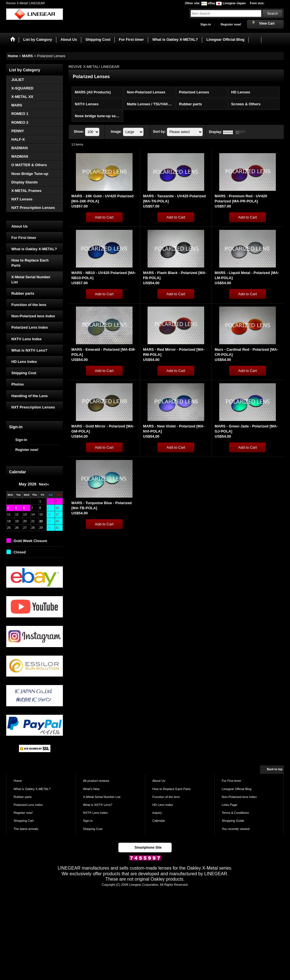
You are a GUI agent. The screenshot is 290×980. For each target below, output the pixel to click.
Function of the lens (29, 305)
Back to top (275, 769)
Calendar (159, 821)
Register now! (231, 24)
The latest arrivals (26, 829)
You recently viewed (236, 829)
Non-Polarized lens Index (33, 316)
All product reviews (96, 781)
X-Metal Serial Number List (31, 280)
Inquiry (157, 813)
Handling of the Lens (30, 396)
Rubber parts (23, 293)
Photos (18, 384)
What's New (91, 789)
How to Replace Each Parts (30, 263)
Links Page (230, 805)
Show (79, 132)
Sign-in (205, 24)
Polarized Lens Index (30, 327)
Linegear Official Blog (237, 789)
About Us (20, 226)
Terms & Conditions (235, 813)
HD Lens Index (24, 362)
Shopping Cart (24, 821)
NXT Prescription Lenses (33, 407)
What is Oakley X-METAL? (34, 249)
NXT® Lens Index (26, 339)
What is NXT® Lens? (29, 350)
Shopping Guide (233, 821)
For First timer (24, 238)
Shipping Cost (24, 373)
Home (18, 781)
